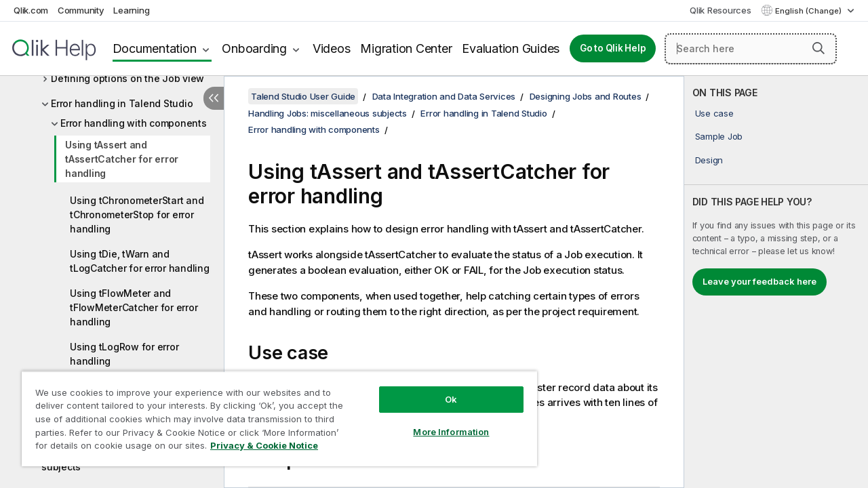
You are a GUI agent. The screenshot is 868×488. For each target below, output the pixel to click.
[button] (818, 48)
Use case (714, 113)
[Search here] (751, 49)
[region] (273, 413)
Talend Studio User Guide (303, 96)
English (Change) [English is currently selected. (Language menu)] (809, 11)
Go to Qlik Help (613, 48)
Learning (131, 10)
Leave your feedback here (759, 281)
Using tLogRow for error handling (124, 354)
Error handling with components (134, 123)
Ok (441, 389)
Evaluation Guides (511, 48)
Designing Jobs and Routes (586, 96)
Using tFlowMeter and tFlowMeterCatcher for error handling (134, 307)
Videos (332, 48)
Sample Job (719, 136)
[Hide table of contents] (214, 98)
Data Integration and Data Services (444, 96)
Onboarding (254, 48)
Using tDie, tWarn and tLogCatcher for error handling (140, 261)
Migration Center (406, 48)
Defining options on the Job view (127, 78)
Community (81, 10)
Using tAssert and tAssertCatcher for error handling (122, 159)
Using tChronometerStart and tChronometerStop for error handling (137, 215)
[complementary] (776, 282)
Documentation (155, 48)
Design (709, 160)
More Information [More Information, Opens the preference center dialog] (441, 422)
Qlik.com (31, 10)
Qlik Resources (721, 10)
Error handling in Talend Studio (122, 103)
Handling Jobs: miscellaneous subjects (328, 113)
